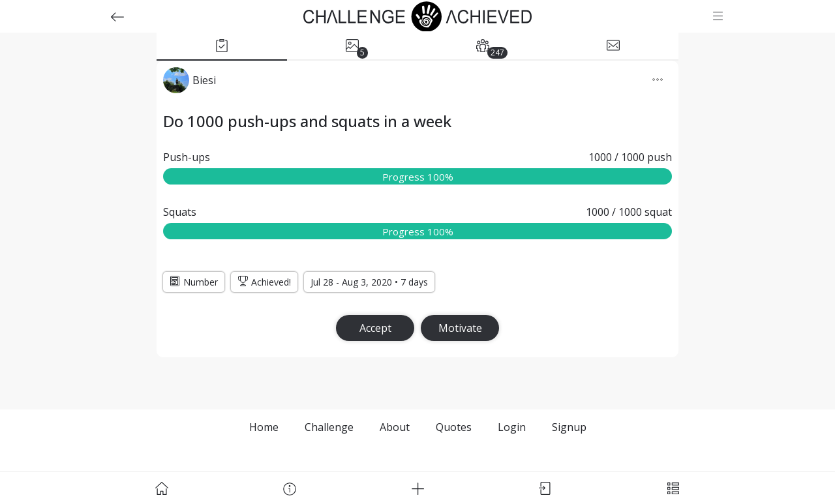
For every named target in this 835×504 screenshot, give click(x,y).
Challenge (329, 427)
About (395, 427)
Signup (569, 427)
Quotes (454, 427)
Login (512, 427)
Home (264, 427)
